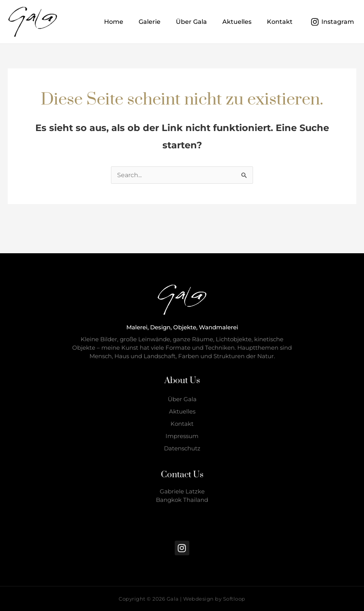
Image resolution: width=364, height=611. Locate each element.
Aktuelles (182, 411)
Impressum (182, 436)
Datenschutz (182, 448)
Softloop (234, 599)
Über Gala (182, 399)
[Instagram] (332, 22)
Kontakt (182, 424)
